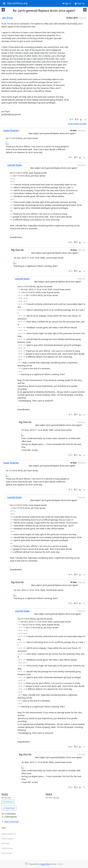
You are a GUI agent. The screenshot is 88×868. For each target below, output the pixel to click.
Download (9, 808)
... (8, 143)
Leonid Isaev (15, 165)
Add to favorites (10, 821)
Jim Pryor (8, 18)
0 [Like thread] (72, 119)
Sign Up (80, 3)
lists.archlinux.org (17, 3)
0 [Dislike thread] (77, 119)
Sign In (67, 3)
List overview (8, 802)
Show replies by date (77, 124)
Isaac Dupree (11, 130)
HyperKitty (45, 864)
